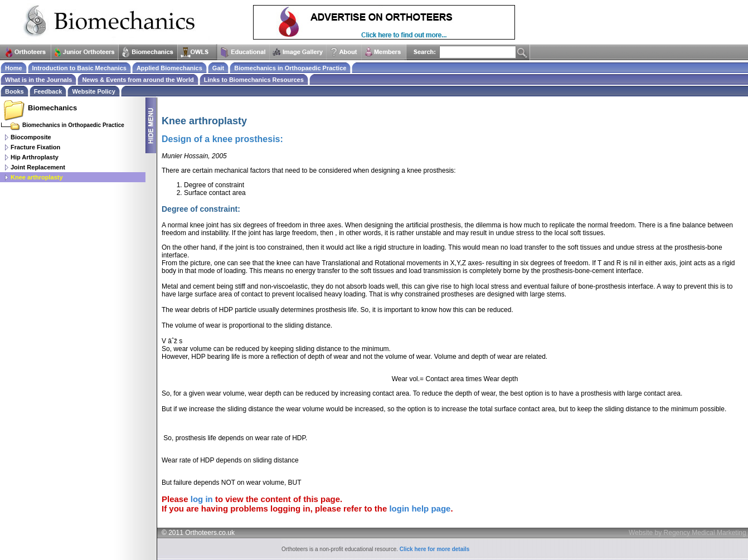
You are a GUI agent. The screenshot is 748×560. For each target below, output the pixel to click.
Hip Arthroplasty (35, 157)
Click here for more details (435, 549)
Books (14, 91)
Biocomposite (31, 137)
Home (14, 68)
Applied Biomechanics (169, 68)
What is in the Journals (38, 80)
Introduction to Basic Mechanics (79, 68)
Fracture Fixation (35, 147)
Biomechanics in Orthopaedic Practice (290, 68)
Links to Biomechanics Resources (254, 80)
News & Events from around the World (138, 80)
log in (202, 499)
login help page (420, 508)
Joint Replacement (38, 167)
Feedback (48, 91)
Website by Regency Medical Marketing (688, 533)
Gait (218, 68)
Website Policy (93, 91)
